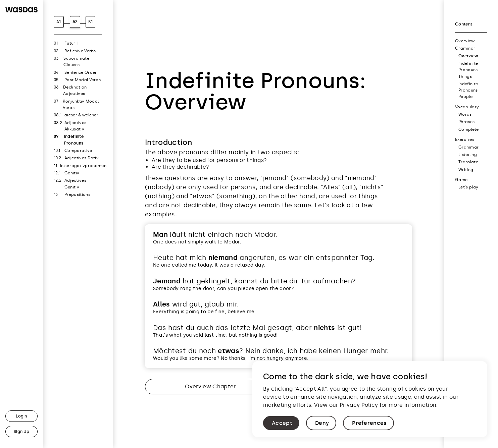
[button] (281, 423)
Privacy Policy (359, 405)
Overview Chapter (210, 386)
